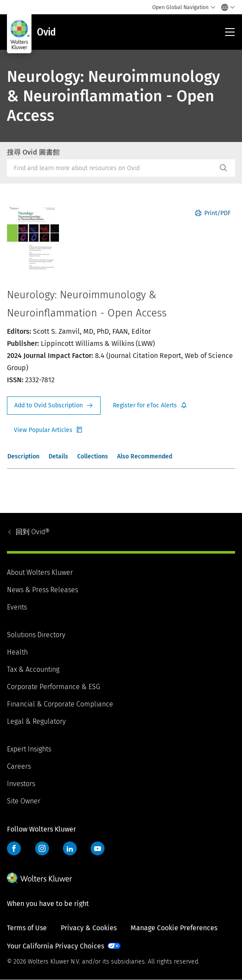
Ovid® (33, 532)
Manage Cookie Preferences (174, 928)
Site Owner (24, 801)
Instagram (42, 848)
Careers (19, 766)
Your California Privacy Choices (56, 946)
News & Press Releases (43, 590)
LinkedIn (70, 848)
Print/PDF (213, 213)
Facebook (14, 848)
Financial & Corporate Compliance (60, 704)
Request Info (54, 406)
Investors (21, 784)
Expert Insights (29, 749)
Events (17, 607)
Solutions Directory (36, 635)
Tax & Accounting (33, 669)
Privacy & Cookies (89, 928)
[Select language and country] (226, 7)
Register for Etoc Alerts (150, 406)
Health (17, 652)
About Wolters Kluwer (40, 572)
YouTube (98, 848)
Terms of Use (27, 928)
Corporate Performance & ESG (54, 687)
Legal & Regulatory (36, 721)
